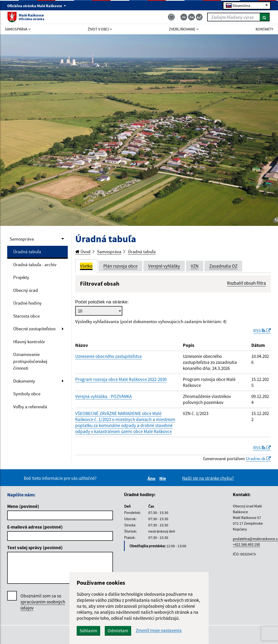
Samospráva (22, 239)
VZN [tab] (195, 266)
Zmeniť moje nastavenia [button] (159, 630)
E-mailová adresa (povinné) (35, 527)
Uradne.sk (258, 458)
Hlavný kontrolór (29, 342)
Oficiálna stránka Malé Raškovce (37, 6)
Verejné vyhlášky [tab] (164, 266)
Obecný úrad (26, 290)
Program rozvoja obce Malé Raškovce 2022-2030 (121, 379)
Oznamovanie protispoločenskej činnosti (30, 361)
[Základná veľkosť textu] (192, 17)
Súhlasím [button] (88, 631)
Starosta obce (26, 316)
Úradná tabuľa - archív (35, 265)
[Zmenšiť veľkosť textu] (184, 17)
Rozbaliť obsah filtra (247, 283)
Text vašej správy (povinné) (35, 548)
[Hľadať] (265, 17)
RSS (262, 331)
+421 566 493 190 (246, 544)
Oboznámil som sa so (43, 602)
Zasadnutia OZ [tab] (223, 266)
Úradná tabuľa (27, 252)
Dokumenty (24, 381)
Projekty (21, 277)
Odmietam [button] (118, 631)
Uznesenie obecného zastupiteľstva (108, 356)
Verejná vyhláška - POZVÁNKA (103, 396)
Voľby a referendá (30, 407)
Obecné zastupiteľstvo (34, 329)
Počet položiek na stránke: (102, 302)
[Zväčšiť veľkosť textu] (199, 17)
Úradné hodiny (27, 303)
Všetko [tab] (86, 266)
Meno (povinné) (23, 506)
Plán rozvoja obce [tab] (120, 266)
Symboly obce (27, 394)
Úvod (83, 252)
